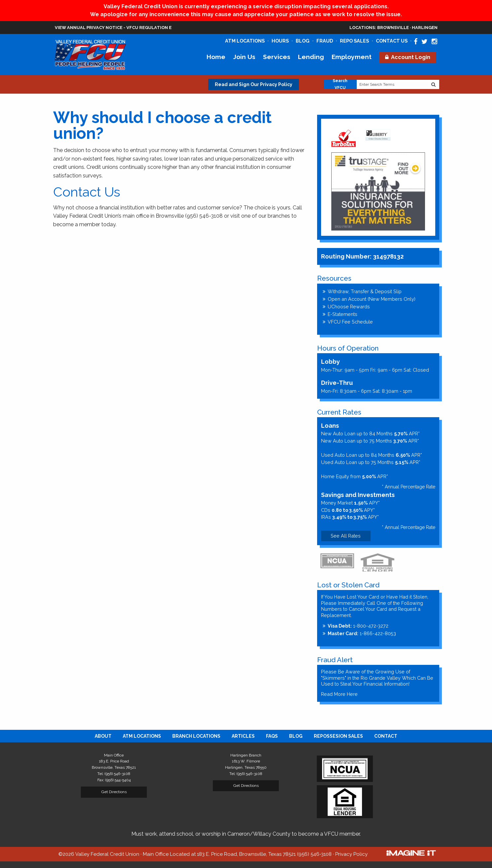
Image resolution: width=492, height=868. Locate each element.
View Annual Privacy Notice (89, 28)
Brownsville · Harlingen (394, 28)
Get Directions (114, 792)
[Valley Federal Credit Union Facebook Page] (416, 42)
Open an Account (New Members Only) (372, 299)
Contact (386, 736)
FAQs (272, 736)
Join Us (244, 57)
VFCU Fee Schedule (350, 322)
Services (277, 57)
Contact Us (392, 41)
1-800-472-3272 (358, 626)
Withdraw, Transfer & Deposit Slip (365, 291)
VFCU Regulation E (149, 28)
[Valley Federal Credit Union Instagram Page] (434, 42)
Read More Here (339, 694)
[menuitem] (103, 736)
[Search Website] (433, 84)
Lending (311, 57)
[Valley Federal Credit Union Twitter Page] (425, 42)
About (103, 736)
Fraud (325, 41)
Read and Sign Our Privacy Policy (254, 84)
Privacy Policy (351, 854)
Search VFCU (340, 84)
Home (216, 57)
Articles (243, 736)
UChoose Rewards (349, 307)
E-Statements (343, 314)
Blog (303, 41)
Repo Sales (354, 41)
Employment (352, 57)
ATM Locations (245, 41)
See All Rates (346, 536)
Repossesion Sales (338, 736)
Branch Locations (196, 736)
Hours (280, 41)
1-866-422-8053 (362, 633)
